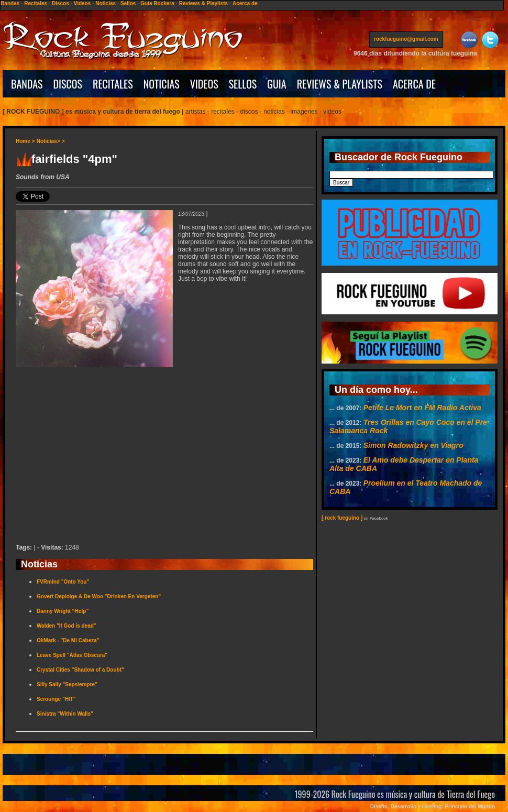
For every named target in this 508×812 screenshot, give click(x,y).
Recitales (36, 3)
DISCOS (68, 84)
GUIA (277, 84)
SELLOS (243, 84)
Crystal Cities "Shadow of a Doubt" (80, 670)
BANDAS (27, 84)
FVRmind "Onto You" (63, 582)
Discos (60, 3)
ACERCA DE (414, 84)
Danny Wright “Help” (63, 611)
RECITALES (113, 84)
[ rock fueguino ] (342, 518)
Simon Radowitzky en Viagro (413, 445)
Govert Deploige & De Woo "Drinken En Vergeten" (99, 596)
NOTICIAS (162, 84)
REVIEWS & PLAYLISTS (340, 84)
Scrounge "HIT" (56, 699)
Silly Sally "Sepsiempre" (67, 684)
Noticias (106, 3)
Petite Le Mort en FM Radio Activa (422, 408)
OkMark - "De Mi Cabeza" (68, 640)
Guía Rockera (157, 3)
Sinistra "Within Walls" (65, 714)
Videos (82, 3)
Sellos (128, 3)
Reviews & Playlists (203, 3)
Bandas (10, 3)
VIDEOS (204, 84)
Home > (25, 141)
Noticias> (48, 141)
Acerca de (245, 3)
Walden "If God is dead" (67, 626)
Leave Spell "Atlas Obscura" (72, 655)
